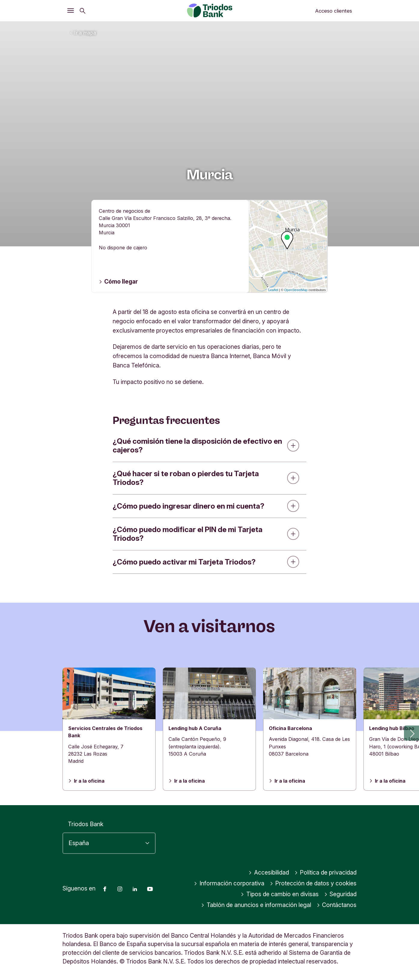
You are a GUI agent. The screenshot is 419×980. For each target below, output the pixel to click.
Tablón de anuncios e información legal (256, 905)
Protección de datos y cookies (313, 883)
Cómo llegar (118, 282)
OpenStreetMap (296, 290)
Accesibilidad (269, 872)
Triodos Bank (86, 824)
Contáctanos (337, 905)
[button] (411, 733)
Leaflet (273, 290)
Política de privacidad (326, 872)
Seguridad (340, 894)
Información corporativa (229, 883)
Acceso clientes (334, 11)
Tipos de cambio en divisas (280, 894)
